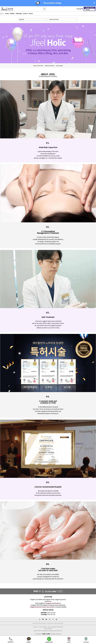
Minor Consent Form (59, 623)
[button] (44, 9)
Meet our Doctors (50, 66)
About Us (31, 14)
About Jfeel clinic (38, 66)
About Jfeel (35, 623)
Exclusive (7, 14)
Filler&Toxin (12, 14)
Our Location (59, 66)
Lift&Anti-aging (19, 14)
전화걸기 (60, 591)
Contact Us (25, 14)
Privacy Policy (50, 623)
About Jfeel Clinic (54, 19)
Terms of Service (42, 623)
